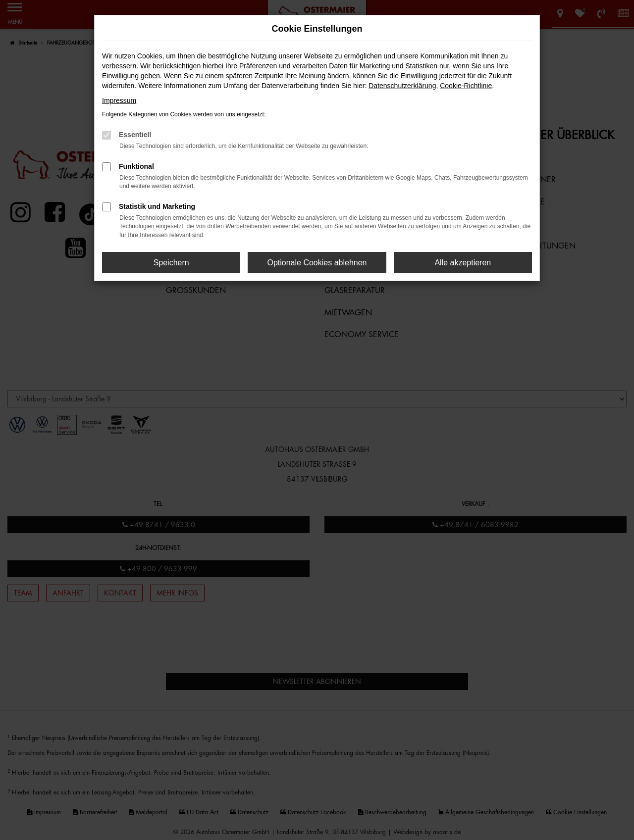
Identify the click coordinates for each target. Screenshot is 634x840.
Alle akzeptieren (463, 263)
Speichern (171, 263)
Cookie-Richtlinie (466, 86)
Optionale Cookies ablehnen (317, 263)
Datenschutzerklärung (402, 86)
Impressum (119, 100)
